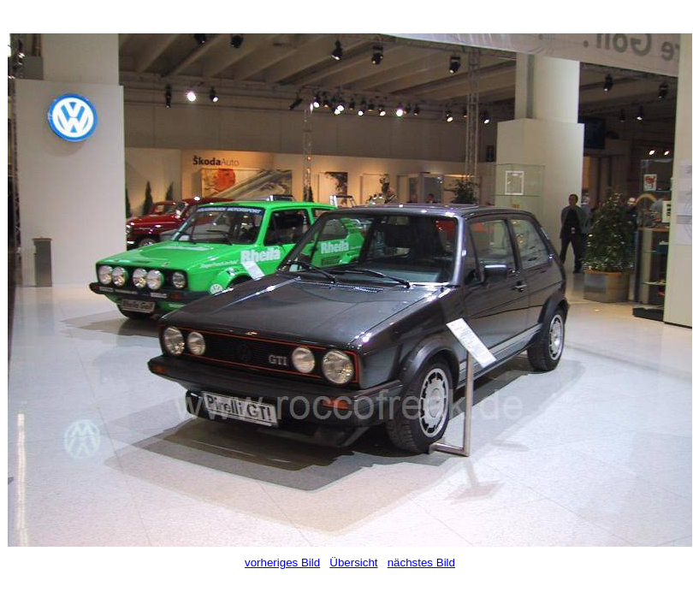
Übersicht (353, 563)
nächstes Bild (421, 563)
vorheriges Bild (282, 563)
